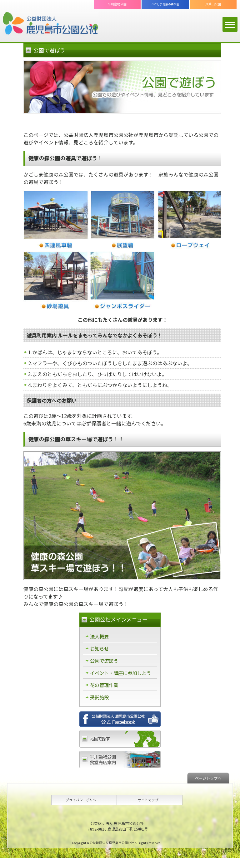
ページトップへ (207, 787)
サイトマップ (148, 809)
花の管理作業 (105, 694)
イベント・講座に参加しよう (120, 678)
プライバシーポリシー (83, 809)
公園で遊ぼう (105, 662)
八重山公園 (213, 4)
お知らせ (100, 649)
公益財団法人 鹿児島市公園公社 (50, 24)
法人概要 (100, 637)
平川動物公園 (117, 4)
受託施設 (100, 706)
